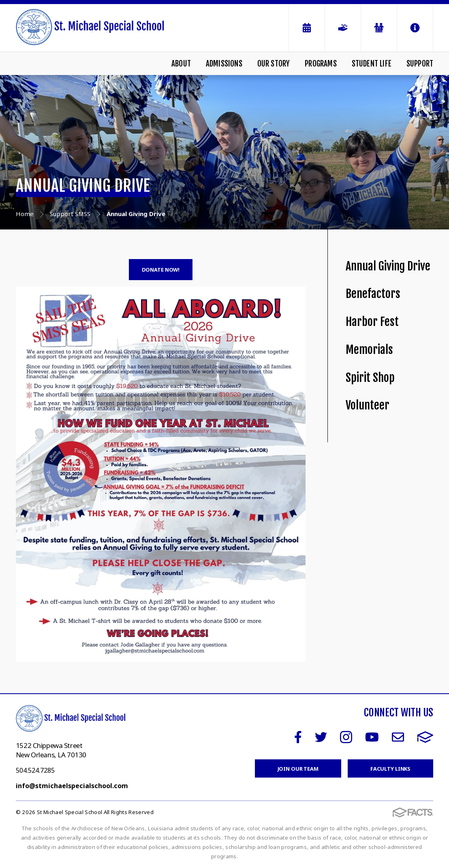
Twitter (321, 737)
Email (398, 737)
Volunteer (368, 405)
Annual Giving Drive (388, 266)
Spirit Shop (370, 378)
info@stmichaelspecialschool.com (72, 786)
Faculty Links (390, 769)
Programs (321, 64)
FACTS (425, 737)
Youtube (372, 737)
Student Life (372, 64)
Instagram (346, 737)
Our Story (274, 64)
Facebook (298, 737)
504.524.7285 (35, 770)
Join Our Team (298, 769)
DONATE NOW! (161, 270)
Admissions (224, 64)
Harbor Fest (372, 322)
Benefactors (373, 294)
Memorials (369, 350)
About (181, 64)
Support (420, 64)
